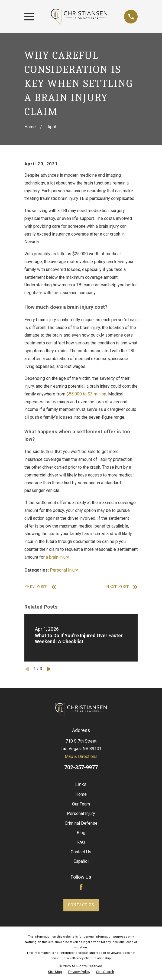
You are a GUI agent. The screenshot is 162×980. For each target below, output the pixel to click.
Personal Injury (64, 570)
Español (81, 861)
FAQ (81, 842)
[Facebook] (81, 887)
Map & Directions (81, 756)
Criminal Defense (81, 823)
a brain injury (57, 557)
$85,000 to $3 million (86, 394)
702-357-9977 (81, 768)
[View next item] (49, 669)
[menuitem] (55, 972)
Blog (81, 833)
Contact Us (81, 852)
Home (81, 794)
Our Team (81, 804)
